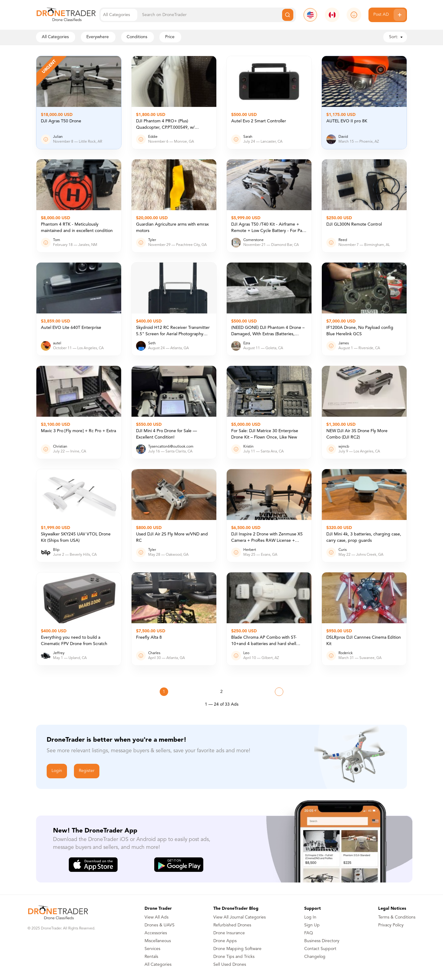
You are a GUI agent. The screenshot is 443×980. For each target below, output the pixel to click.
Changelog (315, 957)
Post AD (390, 15)
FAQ (309, 933)
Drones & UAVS (160, 925)
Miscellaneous (158, 941)
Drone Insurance (229, 933)
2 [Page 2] (221, 692)
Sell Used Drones (230, 965)
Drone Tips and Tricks (234, 957)
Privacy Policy (391, 925)
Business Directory (322, 941)
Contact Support (320, 949)
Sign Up (312, 925)
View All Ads (157, 917)
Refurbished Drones (232, 925)
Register (87, 771)
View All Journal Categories (240, 917)
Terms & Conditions (397, 917)
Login (57, 771)
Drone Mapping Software (237, 949)
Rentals (151, 957)
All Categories (158, 965)
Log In (310, 917)
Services (152, 949)
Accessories (156, 933)
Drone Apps (225, 941)
